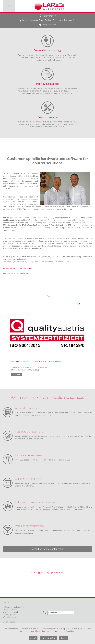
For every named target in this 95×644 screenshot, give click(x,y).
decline (64, 638)
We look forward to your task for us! (17, 268)
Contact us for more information (48, 549)
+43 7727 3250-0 (9, 615)
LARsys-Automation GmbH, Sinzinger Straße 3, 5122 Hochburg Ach (49, 20)
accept (33, 638)
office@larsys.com (49, 25)
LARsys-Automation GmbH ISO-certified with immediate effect (35, 361)
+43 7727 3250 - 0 (49, 16)
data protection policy (51, 631)
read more (17, 375)
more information (48, 638)
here (73, 631)
